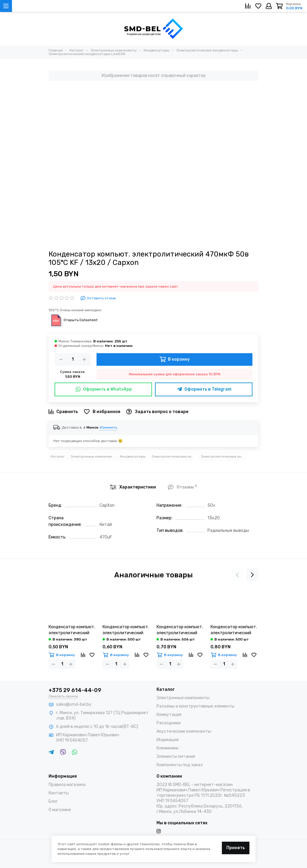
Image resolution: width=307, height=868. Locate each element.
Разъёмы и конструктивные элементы (195, 706)
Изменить (109, 427)
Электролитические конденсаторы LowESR (224, 456)
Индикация (168, 740)
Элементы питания (176, 757)
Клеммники (167, 748)
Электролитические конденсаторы (174, 456)
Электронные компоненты (93, 456)
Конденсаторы (133, 456)
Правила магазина (67, 785)
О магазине (60, 810)
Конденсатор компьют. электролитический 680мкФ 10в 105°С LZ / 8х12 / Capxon (126, 630)
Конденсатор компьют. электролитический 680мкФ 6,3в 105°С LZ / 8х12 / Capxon (72, 630)
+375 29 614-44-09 (75, 690)
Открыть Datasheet (73, 320)
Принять (236, 848)
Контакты (59, 793)
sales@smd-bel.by (74, 704)
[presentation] (237, 575)
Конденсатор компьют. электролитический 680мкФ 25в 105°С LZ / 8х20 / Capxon (234, 630)
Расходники (169, 723)
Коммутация (169, 715)
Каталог (58, 456)
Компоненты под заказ (180, 765)
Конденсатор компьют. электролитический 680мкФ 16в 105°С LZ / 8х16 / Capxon (180, 630)
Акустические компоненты (184, 731)
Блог (53, 801)
